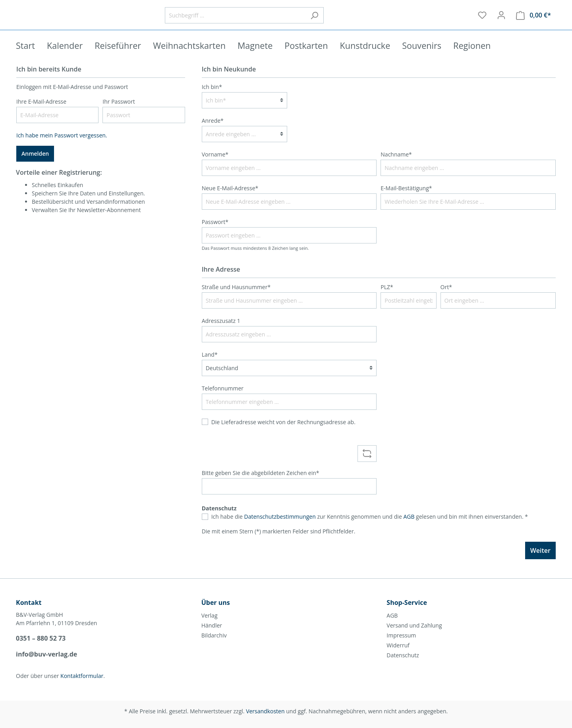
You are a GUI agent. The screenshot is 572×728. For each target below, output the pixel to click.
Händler (212, 625)
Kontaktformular (82, 676)
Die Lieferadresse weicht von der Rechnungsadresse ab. (283, 433)
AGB (409, 527)
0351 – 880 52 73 (41, 638)
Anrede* (213, 131)
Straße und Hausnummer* (236, 298)
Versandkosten (265, 711)
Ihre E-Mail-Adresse (41, 112)
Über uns (216, 602)
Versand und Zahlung (414, 625)
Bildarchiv (214, 635)
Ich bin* (212, 98)
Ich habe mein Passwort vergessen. (62, 146)
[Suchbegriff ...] (290, 21)
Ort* (446, 298)
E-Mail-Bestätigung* (406, 199)
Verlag (210, 615)
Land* (210, 365)
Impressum (401, 635)
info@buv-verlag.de (46, 654)
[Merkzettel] (482, 21)
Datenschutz (403, 655)
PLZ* (387, 298)
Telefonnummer (223, 399)
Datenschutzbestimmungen (280, 527)
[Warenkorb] (533, 21)
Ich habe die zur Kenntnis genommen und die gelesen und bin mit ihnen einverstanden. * (370, 527)
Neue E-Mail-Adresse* (230, 199)
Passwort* (215, 233)
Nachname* (396, 165)
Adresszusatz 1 (221, 331)
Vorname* (215, 165)
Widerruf (398, 645)
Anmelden (35, 164)
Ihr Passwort (119, 112)
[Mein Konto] (501, 21)
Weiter (540, 561)
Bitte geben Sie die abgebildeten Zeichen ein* (261, 484)
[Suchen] (369, 21)
